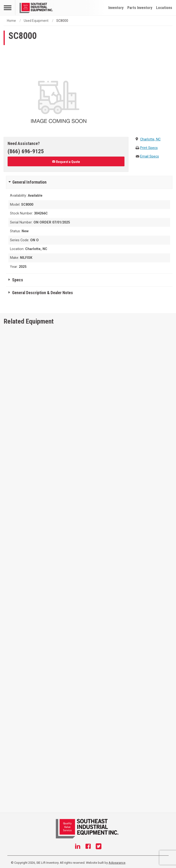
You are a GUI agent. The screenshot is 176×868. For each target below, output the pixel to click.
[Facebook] (88, 847)
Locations (164, 8)
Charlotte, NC (150, 139)
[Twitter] (99, 847)
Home (11, 21)
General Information (29, 182)
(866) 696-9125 (26, 151)
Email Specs (150, 156)
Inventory (116, 8)
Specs (18, 280)
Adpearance (117, 863)
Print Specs (149, 148)
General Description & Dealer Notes (43, 293)
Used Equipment (36, 21)
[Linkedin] (78, 847)
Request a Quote (66, 162)
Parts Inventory (140, 8)
